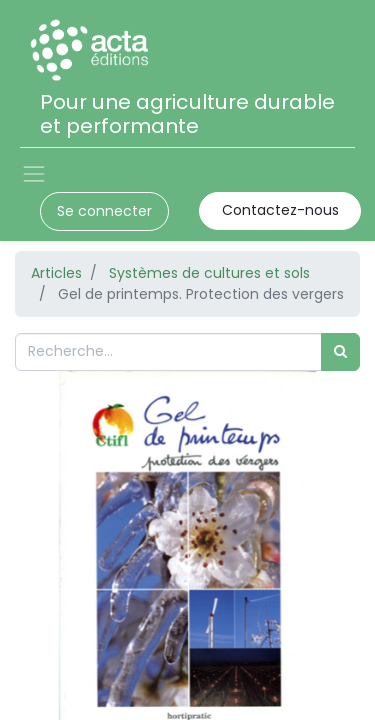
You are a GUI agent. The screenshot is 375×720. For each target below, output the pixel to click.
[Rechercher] (340, 351)
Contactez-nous (280, 210)
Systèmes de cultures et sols (209, 273)
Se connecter (104, 211)
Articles (56, 273)
